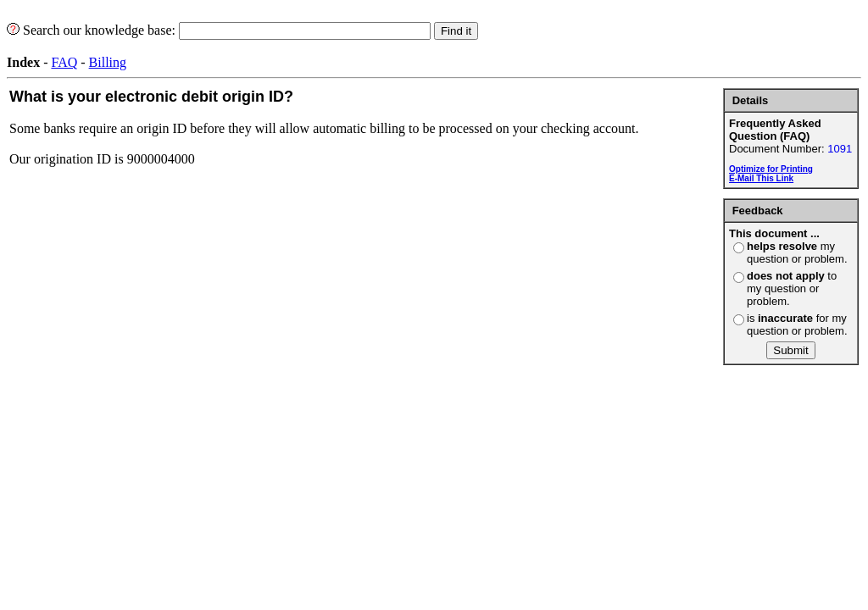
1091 (840, 149)
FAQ (64, 62)
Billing (108, 62)
